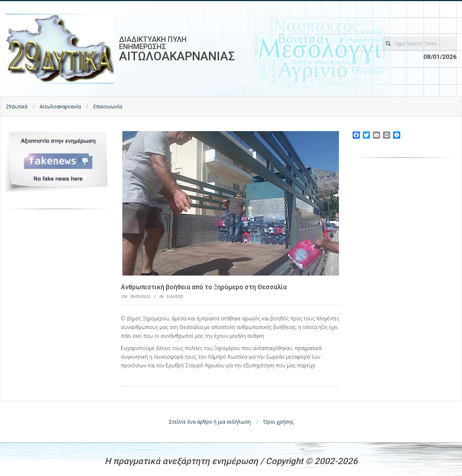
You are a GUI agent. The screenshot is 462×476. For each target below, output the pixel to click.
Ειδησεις (175, 296)
